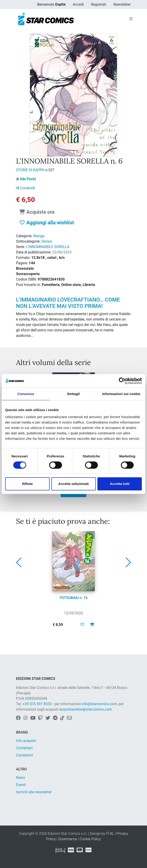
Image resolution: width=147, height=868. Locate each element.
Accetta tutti (120, 484)
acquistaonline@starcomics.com (85, 709)
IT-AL (110, 834)
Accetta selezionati (73, 484)
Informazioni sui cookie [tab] (121, 394)
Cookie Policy (90, 839)
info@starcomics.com (99, 704)
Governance (68, 839)
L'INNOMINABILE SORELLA (48, 247)
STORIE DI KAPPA (31, 170)
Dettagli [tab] (73, 394)
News (21, 778)
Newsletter (122, 4)
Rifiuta (27, 484)
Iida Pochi (28, 179)
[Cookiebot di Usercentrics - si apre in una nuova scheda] (122, 381)
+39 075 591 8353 (37, 704)
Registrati (99, 4)
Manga (39, 236)
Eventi (21, 785)
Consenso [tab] (26, 394)
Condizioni (24, 755)
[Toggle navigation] (131, 19)
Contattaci (24, 748)
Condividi (25, 188)
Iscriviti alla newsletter (34, 792)
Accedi (78, 4)
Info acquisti (26, 741)
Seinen (47, 241)
